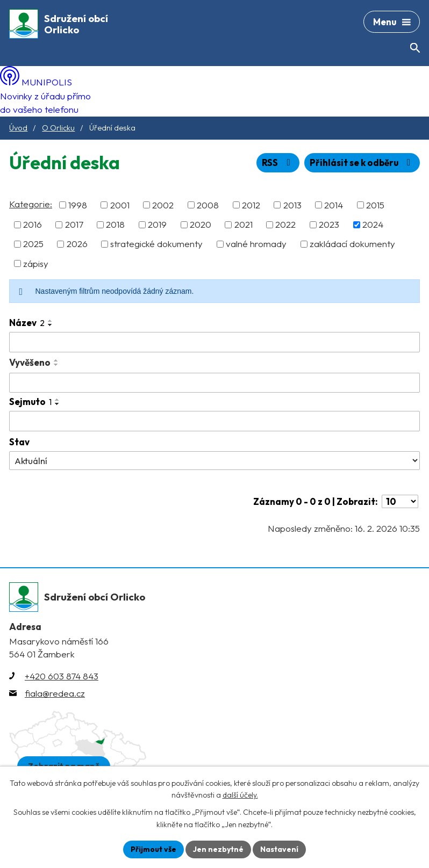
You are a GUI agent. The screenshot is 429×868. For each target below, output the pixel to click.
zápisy (36, 263)
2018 (115, 224)
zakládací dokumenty (352, 244)
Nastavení (279, 849)
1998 (78, 205)
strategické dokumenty (156, 244)
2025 (33, 244)
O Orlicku (58, 128)
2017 (74, 224)
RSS (278, 162)
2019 (157, 224)
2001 (120, 205)
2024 (373, 224)
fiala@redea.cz (55, 693)
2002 (163, 205)
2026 (77, 244)
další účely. (240, 795)
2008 (208, 205)
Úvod (18, 128)
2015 (375, 205)
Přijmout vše (153, 849)
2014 (334, 205)
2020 (201, 224)
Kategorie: (31, 204)
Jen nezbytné (218, 849)
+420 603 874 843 (62, 676)
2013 (292, 205)
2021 (244, 224)
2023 (329, 224)
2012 (251, 205)
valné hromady (256, 244)
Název (27, 323)
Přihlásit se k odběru (362, 162)
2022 (285, 224)
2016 (33, 224)
